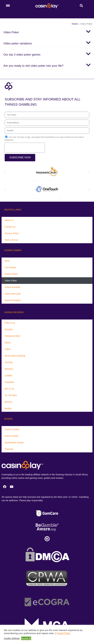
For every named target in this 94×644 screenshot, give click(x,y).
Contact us (10, 227)
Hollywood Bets (12, 336)
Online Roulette (12, 287)
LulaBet (8, 376)
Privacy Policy (12, 233)
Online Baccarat (13, 294)
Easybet (9, 329)
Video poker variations (18, 43)
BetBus (8, 408)
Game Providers (13, 300)
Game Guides (12, 436)
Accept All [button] (26, 638)
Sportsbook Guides (14, 443)
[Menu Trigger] (8, 5)
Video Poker (11, 32)
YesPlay (9, 362)
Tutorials (9, 449)
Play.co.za (10, 323)
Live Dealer (10, 267)
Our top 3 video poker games (22, 55)
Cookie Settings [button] (12, 638)
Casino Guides (12, 429)
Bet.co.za (9, 389)
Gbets (8, 343)
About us (9, 220)
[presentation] (25, 148)
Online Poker (11, 274)
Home (75, 24)
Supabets (9, 382)
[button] (47, 32)
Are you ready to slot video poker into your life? (33, 66)
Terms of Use (11, 240)
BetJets (8, 402)
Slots (7, 261)
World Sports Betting (15, 356)
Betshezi (9, 369)
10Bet (8, 349)
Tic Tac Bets (11, 395)
